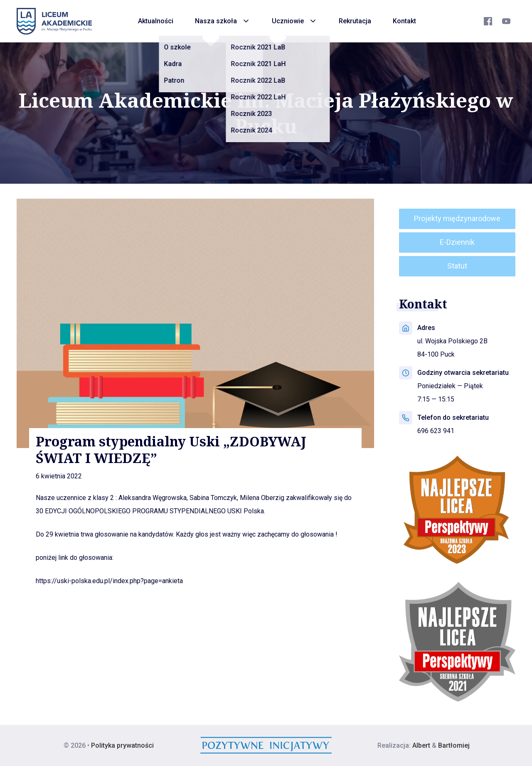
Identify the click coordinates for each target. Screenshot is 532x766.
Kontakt (404, 21)
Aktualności (156, 21)
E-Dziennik (457, 242)
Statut (457, 266)
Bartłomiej (454, 745)
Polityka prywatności (122, 745)
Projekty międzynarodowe (457, 218)
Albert (421, 745)
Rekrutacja (355, 21)
